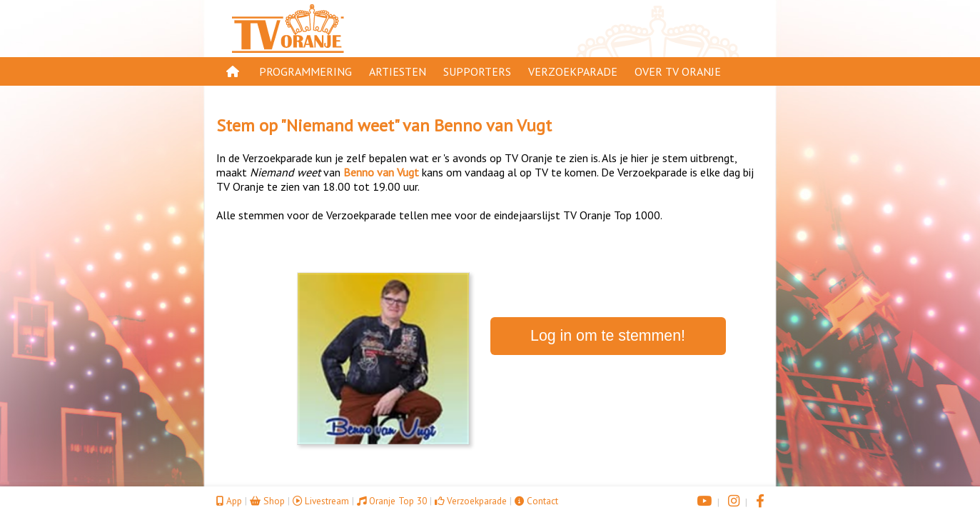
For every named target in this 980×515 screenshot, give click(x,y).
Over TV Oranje (678, 71)
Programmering (305, 71)
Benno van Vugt (493, 125)
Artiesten (398, 71)
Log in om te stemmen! (608, 336)
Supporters (477, 71)
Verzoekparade (573, 71)
